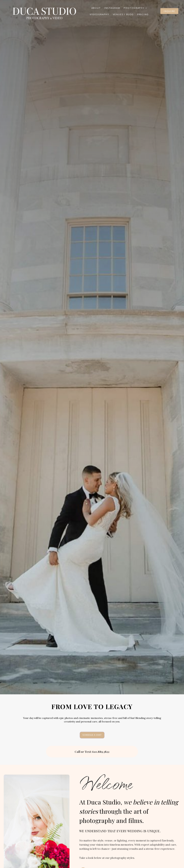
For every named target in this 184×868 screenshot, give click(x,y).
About (96, 8)
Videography (99, 14)
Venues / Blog (123, 14)
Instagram (112, 8)
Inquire (169, 11)
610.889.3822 (101, 752)
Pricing (143, 14)
